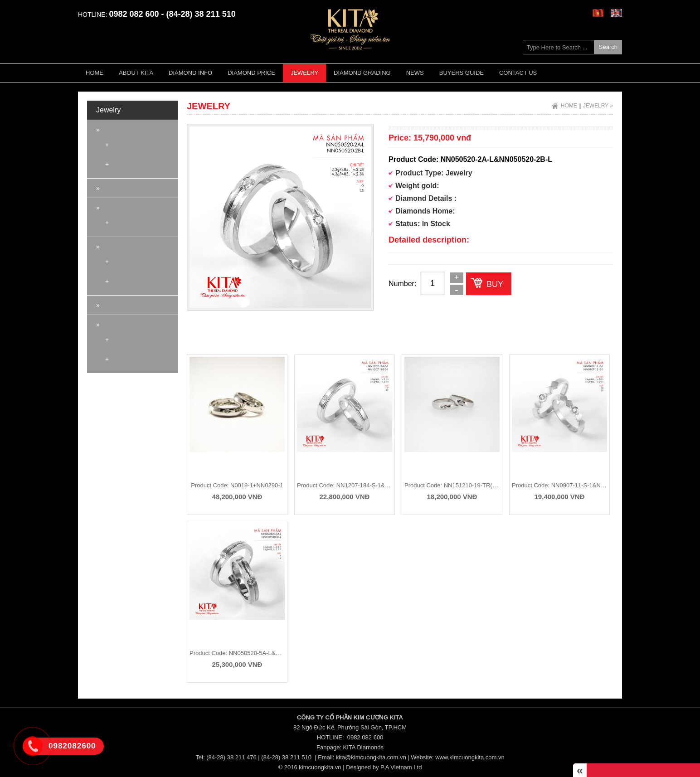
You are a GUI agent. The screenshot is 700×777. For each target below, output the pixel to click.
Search (608, 47)
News (415, 73)
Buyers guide (462, 73)
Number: (402, 284)
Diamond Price (251, 73)
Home (95, 73)
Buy (495, 284)
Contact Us (518, 73)
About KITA (136, 73)
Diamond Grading (362, 73)
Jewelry (304, 73)
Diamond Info (190, 73)
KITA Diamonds (363, 747)
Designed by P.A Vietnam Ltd (384, 767)
